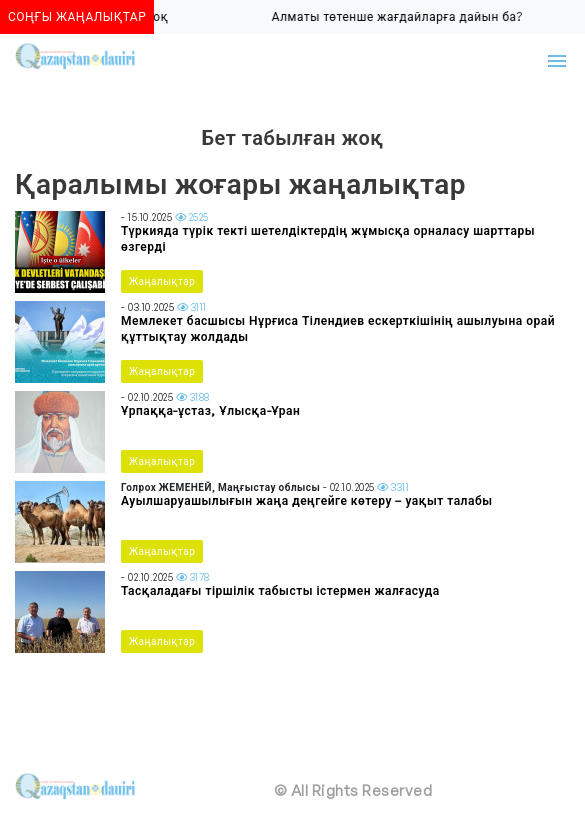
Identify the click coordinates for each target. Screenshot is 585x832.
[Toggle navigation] (557, 61)
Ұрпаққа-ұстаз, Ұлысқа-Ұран (210, 410)
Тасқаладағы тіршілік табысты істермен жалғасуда (280, 590)
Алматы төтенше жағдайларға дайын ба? (401, 16)
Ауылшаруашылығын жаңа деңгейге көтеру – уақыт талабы (307, 500)
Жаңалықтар (162, 281)
